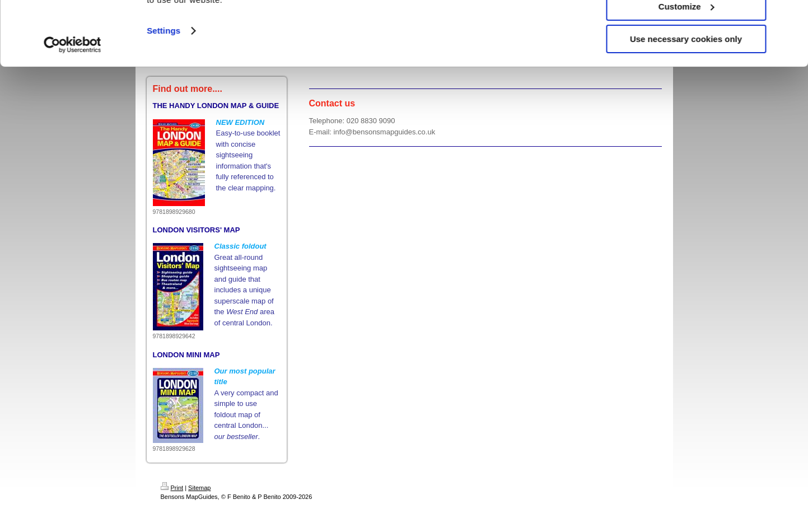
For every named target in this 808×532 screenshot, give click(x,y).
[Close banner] (791, 17)
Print (172, 488)
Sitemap (199, 488)
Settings (164, 85)
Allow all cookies (686, 28)
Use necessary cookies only (686, 93)
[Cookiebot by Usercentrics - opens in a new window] (73, 99)
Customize (686, 61)
